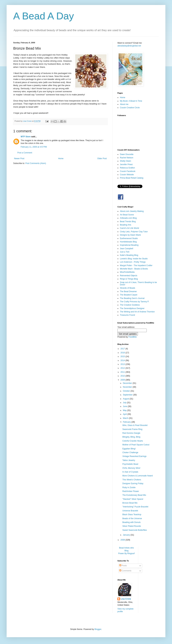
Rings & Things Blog (129, 279)
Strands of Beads (128, 288)
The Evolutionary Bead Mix (134, 495)
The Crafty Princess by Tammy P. (134, 302)
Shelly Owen (125, 161)
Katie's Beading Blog (129, 255)
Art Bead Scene (127, 215)
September (128, 395)
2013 (123, 364)
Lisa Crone (126, 599)
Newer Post (19, 159)
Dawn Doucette (127, 154)
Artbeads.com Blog (128, 218)
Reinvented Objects (129, 276)
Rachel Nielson (127, 158)
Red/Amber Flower (131, 491)
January (127, 535)
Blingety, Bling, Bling (131, 437)
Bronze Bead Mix (130, 503)
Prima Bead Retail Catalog (132, 178)
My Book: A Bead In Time (131, 101)
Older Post (102, 159)
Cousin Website (127, 175)
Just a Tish (125, 252)
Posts (123, 566)
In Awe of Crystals (130, 472)
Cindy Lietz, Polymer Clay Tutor (134, 232)
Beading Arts (126, 225)
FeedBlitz (133, 337)
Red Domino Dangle (131, 433)
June (125, 406)
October (127, 391)
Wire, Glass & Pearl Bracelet (135, 425)
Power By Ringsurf (126, 553)
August (126, 399)
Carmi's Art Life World (129, 228)
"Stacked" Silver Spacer (133, 499)
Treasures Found (127, 315)
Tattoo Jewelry (129, 460)
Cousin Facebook (128, 171)
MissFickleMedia (127, 272)
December (128, 383)
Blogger (98, 629)
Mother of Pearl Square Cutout (136, 445)
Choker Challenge (130, 452)
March (126, 418)
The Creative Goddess (130, 305)
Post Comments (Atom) (36, 163)
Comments (125, 571)
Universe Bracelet (130, 511)
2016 (123, 353)
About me (124, 104)
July (125, 403)
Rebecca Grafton (127, 168)
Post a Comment (25, 153)
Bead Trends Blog (128, 222)
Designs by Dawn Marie (130, 235)
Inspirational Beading (129, 245)
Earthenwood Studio (129, 238)
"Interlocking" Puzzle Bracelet (135, 507)
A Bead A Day (44, 16)
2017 (123, 349)
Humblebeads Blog (128, 242)
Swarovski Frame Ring (132, 429)
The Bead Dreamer (128, 291)
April (125, 414)
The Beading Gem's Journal (132, 298)
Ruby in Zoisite (129, 487)
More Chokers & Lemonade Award (138, 476)
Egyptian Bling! (129, 449)
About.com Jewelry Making (132, 211)
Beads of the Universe (132, 518)
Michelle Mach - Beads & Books (134, 269)
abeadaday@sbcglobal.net (129, 46)
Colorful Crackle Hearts (133, 441)
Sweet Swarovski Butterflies (135, 530)
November (128, 387)
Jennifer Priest (126, 164)
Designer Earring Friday (133, 483)
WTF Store (26, 137)
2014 (123, 360)
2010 (123, 376)
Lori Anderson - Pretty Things (133, 262)
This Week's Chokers (132, 480)
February (127, 422)
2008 (123, 540)
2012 (123, 368)
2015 (123, 356)
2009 (123, 380)
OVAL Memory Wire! (131, 468)
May (125, 410)
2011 (123, 372)
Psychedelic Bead (130, 464)
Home (61, 159)
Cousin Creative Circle (130, 108)
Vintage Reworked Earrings (134, 456)
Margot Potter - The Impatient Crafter (136, 265)
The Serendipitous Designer (132, 308)
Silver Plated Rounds (132, 526)
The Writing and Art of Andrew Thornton (137, 312)
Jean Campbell (127, 249)
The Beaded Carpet (129, 295)
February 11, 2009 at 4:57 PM (34, 147)
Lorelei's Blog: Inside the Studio (134, 259)
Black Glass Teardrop (132, 515)
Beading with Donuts (131, 522)
